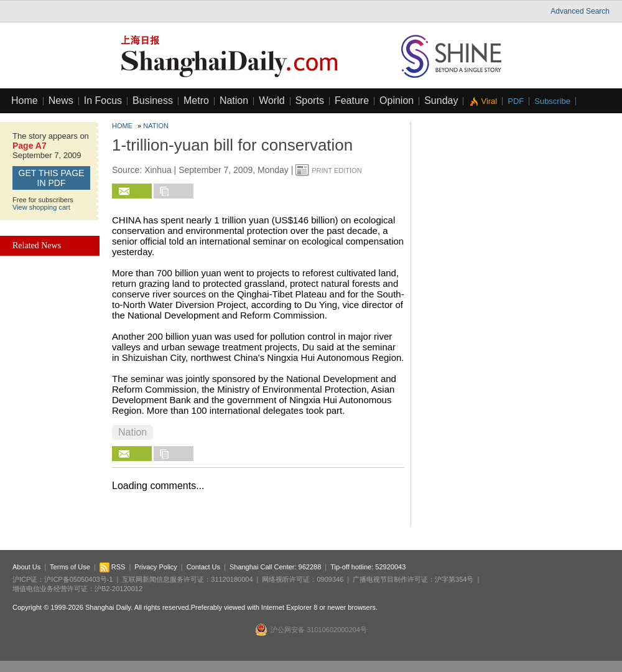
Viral (489, 101)
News (61, 100)
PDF (516, 101)
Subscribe (552, 101)
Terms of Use (70, 567)
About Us (26, 567)
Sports (310, 100)
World (272, 100)
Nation (234, 100)
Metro (196, 100)
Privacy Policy (155, 567)
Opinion (397, 100)
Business (153, 100)
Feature (352, 100)
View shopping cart (41, 207)
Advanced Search (580, 11)
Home (25, 100)
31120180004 (232, 579)
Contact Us (203, 567)
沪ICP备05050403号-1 (78, 579)
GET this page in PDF (52, 178)
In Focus (103, 100)
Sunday (441, 100)
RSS (113, 567)
